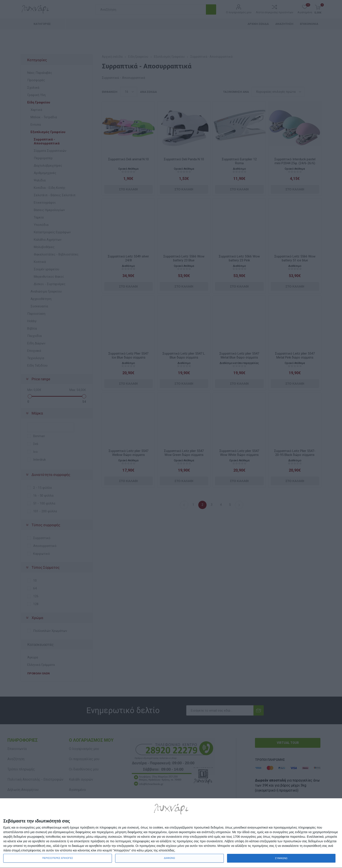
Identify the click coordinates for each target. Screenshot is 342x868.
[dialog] (171, 833)
